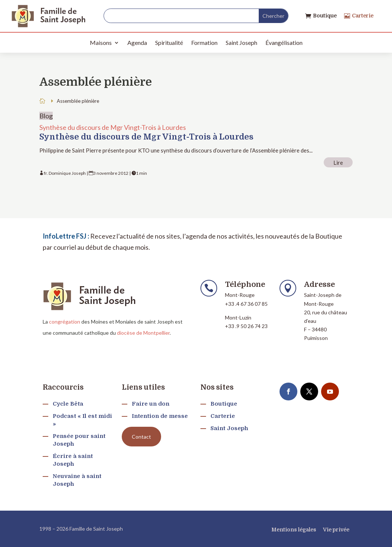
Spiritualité (169, 42)
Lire (338, 162)
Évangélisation (284, 42)
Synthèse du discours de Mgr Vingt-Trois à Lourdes (113, 127)
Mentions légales (294, 530)
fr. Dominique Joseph (65, 173)
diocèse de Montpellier (143, 333)
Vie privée (336, 530)
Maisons (101, 42)
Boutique (325, 16)
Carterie (363, 16)
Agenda (137, 42)
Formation (204, 42)
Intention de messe (160, 416)
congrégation (65, 322)
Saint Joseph (241, 42)
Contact (141, 437)
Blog (46, 116)
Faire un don (151, 404)
